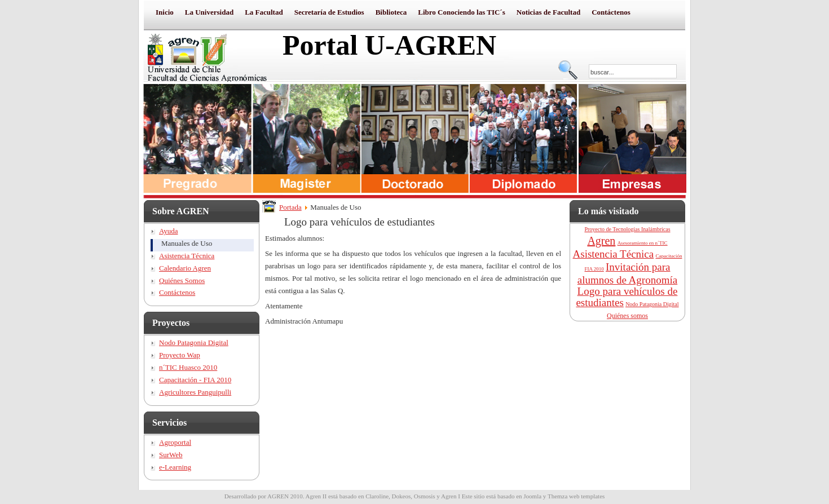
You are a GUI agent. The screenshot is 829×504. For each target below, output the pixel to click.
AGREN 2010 (285, 496)
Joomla (532, 496)
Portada (290, 207)
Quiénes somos (627, 316)
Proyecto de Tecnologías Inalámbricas (627, 229)
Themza (557, 496)
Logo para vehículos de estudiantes (627, 297)
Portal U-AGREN (389, 45)
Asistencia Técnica (614, 254)
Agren (601, 241)
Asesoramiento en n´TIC (643, 243)
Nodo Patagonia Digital (652, 304)
